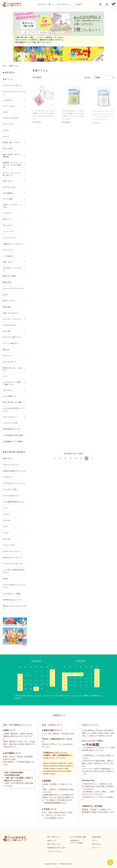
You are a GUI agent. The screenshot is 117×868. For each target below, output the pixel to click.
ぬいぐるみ (7, 331)
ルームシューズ (8, 124)
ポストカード (8, 390)
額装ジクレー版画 (9, 276)
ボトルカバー (8, 225)
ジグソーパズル (8, 106)
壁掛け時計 (7, 307)
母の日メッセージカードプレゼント (15, 607)
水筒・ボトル (8, 181)
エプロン (6, 130)
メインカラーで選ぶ (10, 489)
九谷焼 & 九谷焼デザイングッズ (14, 471)
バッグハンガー (8, 231)
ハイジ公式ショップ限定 (12, 594)
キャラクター (63, 4)
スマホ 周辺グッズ (9, 396)
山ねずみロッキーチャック (12, 557)
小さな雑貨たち (8, 193)
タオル (5, 112)
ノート (5, 376)
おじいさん (7, 539)
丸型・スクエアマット (11, 313)
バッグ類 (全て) (8, 256)
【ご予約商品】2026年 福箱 (13, 435)
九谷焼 (5, 579)
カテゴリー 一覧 (44, 4)
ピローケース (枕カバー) (12, 337)
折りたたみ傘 (8, 148)
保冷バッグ (7, 219)
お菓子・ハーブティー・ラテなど (12, 206)
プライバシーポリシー (55, 851)
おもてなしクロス (9, 187)
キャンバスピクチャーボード (13, 288)
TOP (4, 66)
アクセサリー (8, 100)
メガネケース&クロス (11, 118)
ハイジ (5, 508)
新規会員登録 (96, 837)
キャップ (6, 136)
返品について (52, 841)
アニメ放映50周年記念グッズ (13, 502)
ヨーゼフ (6, 514)
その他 (78, 4)
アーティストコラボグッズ (12, 85)
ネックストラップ (9, 238)
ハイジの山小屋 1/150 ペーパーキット (14, 410)
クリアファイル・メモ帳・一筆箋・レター (12, 383)
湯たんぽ (6, 350)
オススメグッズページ (11, 465)
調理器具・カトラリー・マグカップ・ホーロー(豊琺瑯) (12, 165)
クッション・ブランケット (12, 319)
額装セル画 (7, 282)
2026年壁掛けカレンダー (12, 429)
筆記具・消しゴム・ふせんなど (12, 369)
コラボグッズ (8, 477)
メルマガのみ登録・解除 (78, 837)
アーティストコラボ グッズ (13, 564)
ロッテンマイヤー (9, 545)
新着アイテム (14, 66)
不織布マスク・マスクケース (13, 244)
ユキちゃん (7, 520)
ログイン (95, 841)
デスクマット (8, 356)
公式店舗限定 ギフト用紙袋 (13, 441)
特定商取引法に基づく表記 (56, 848)
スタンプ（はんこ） (10, 417)
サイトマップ (96, 848)
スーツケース (8, 250)
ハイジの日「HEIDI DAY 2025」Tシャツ (14, 571)
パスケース (7, 213)
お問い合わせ (96, 844)
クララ (5, 526)
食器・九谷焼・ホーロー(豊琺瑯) (12, 156)
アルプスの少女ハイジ (11, 496)
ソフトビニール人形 (10, 423)
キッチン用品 (8, 199)
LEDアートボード (9, 301)
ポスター (6, 295)
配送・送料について (54, 837)
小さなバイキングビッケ (12, 551)
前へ (55, 458)
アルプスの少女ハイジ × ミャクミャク (14, 586)
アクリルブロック (9, 362)
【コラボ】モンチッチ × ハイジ (14, 483)
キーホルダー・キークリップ (12, 269)
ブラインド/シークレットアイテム (14, 93)
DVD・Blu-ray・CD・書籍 (12, 402)
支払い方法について (54, 844)
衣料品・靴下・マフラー (12, 142)
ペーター (6, 533)
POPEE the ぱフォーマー (12, 600)
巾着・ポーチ (8, 262)
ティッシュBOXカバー (11, 343)
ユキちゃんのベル (9, 325)
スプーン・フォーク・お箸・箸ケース (12, 174)
